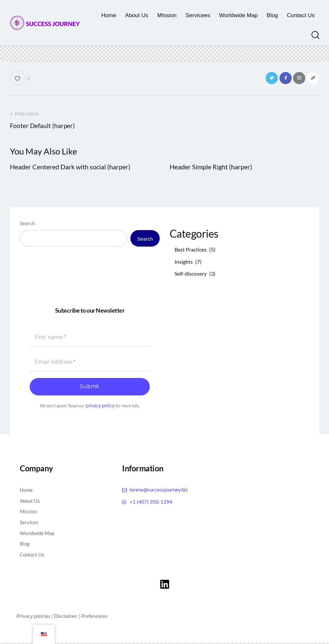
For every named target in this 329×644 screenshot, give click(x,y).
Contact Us (33, 556)
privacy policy (100, 407)
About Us (31, 502)
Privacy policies (34, 617)
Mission (29, 513)
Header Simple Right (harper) (211, 169)
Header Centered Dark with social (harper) (70, 169)
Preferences (96, 617)
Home (27, 491)
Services (29, 524)
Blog (25, 545)
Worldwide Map (38, 534)
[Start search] (315, 35)
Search (27, 225)
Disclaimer (67, 617)
